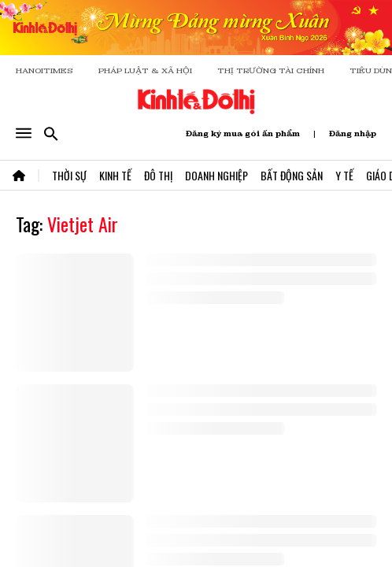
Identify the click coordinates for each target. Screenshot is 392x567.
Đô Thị (158, 175)
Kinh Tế (115, 175)
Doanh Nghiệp (216, 175)
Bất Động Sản (292, 175)
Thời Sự (69, 175)
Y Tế (344, 175)
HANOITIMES (44, 70)
